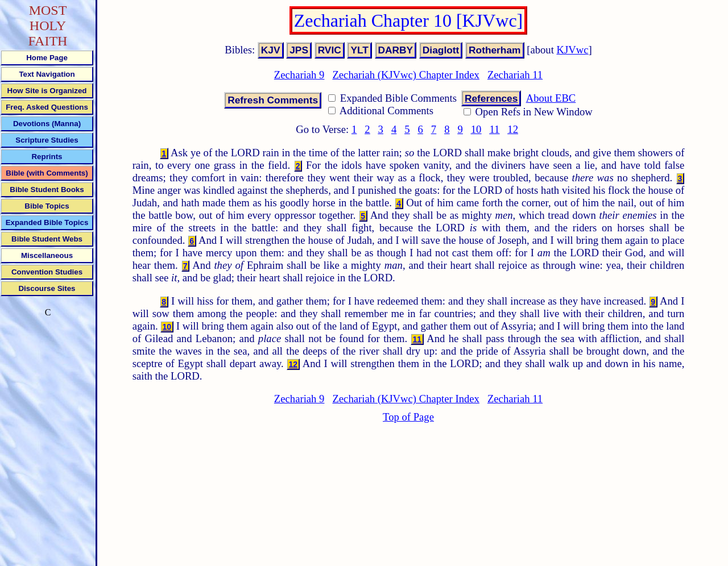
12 (513, 129)
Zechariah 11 (515, 75)
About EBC (551, 98)
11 (494, 129)
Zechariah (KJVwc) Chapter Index (406, 75)
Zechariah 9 (299, 75)
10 (476, 129)
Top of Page (408, 417)
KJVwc (573, 50)
